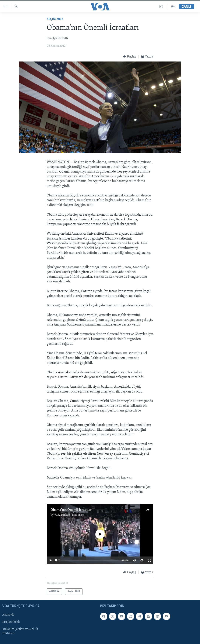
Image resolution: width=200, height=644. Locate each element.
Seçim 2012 (55, 19)
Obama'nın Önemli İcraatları (72, 510)
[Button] (129, 57)
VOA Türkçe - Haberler (69, 515)
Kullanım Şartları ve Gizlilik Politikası (20, 631)
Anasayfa (8, 615)
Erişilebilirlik (11, 622)
